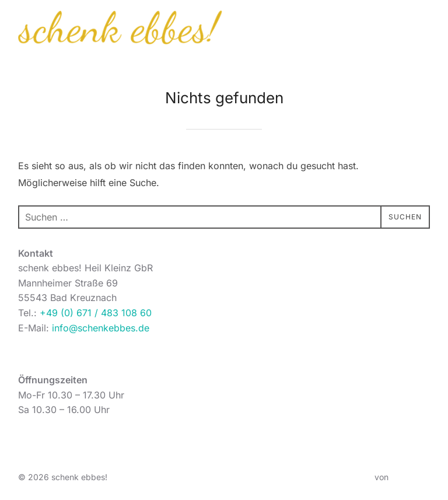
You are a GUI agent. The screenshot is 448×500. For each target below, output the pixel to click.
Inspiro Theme (345, 477)
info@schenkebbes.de (101, 328)
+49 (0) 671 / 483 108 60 (96, 313)
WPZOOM (410, 477)
